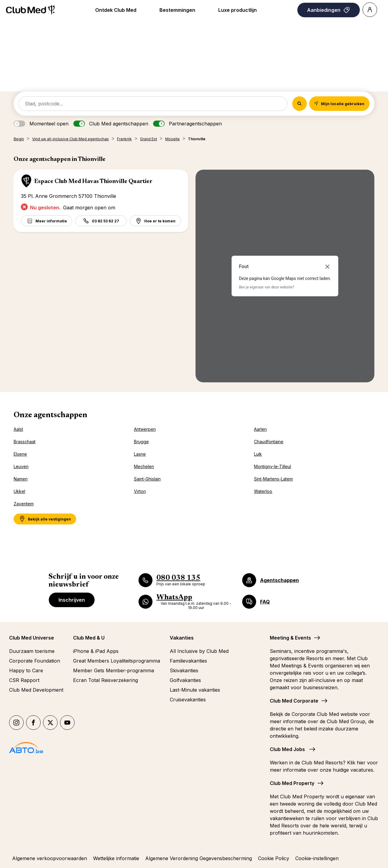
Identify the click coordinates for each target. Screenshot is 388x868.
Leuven (21, 466)
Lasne (140, 454)
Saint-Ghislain (147, 479)
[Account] (370, 10)
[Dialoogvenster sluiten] (327, 267)
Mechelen (144, 466)
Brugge (141, 442)
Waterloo (263, 491)
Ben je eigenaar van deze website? (266, 287)
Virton (140, 491)
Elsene (20, 454)
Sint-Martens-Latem (273, 479)
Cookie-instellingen (317, 858)
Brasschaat (25, 442)
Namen (21, 479)
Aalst (18, 429)
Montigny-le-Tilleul (273, 466)
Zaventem (24, 504)
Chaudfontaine (269, 442)
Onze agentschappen (50, 415)
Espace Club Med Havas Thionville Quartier (93, 181)
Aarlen (260, 429)
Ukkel (19, 491)
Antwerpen (145, 429)
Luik (258, 454)
